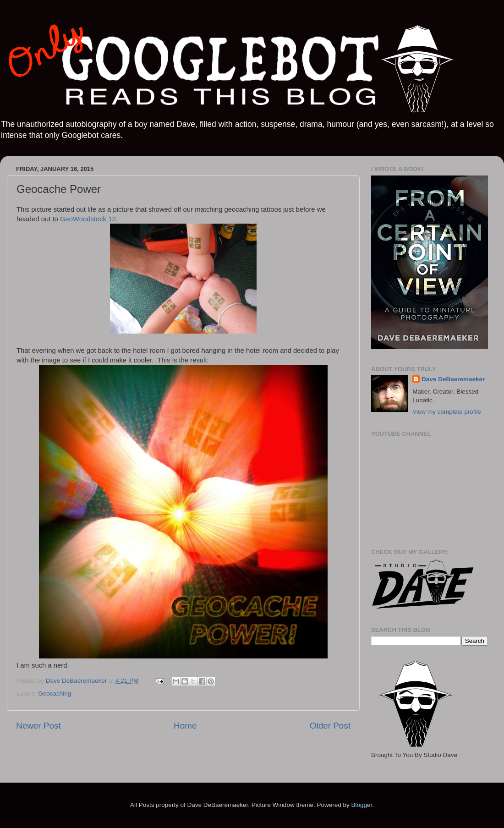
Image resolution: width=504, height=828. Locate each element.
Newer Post (38, 726)
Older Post (330, 726)
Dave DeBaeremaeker (453, 379)
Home (185, 726)
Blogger (362, 805)
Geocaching (55, 694)
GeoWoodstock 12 (88, 219)
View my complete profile (447, 412)
